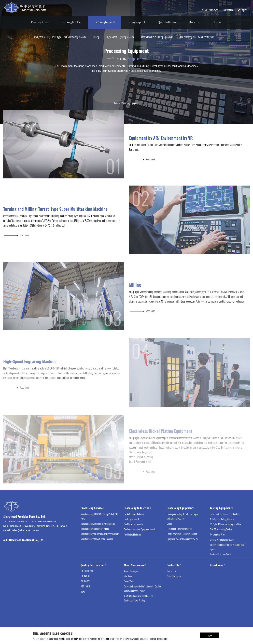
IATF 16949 (85, 592)
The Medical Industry (132, 540)
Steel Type (217, 22)
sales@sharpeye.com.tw (25, 536)
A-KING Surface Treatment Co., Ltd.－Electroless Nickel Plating (140, 604)
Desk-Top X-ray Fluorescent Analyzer (225, 520)
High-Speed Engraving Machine (120, 37)
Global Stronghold (174, 582)
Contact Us (228, 10)
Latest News (217, 571)
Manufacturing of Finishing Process (95, 534)
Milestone (128, 582)
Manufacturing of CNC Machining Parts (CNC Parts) (99, 522)
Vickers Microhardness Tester (222, 545)
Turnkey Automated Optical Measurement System (227, 553)
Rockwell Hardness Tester (221, 560)
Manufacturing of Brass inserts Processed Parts (100, 539)
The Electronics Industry (134, 530)
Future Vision (129, 587)
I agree (209, 635)
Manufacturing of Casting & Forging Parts (98, 529)
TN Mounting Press (218, 540)
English (242, 10)
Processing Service (40, 22)
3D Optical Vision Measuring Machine (225, 530)
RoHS (83, 597)
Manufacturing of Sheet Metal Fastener (97, 545)
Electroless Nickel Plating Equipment (157, 37)
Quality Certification (167, 22)
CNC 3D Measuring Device (221, 535)
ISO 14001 (85, 582)
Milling (96, 37)
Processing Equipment (105, 22)
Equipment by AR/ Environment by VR (197, 37)
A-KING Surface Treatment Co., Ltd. (24, 546)
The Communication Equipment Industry (140, 535)
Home (116, 103)
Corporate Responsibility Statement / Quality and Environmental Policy (142, 594)
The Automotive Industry (134, 520)
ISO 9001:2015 (87, 577)
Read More (142, 163)
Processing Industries (71, 22)
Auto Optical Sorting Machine (222, 525)
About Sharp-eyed (210, 10)
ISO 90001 (85, 587)
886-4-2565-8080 (19, 527)
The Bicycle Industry (132, 525)
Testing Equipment (137, 22)
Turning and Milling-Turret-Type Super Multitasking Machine (59, 37)
